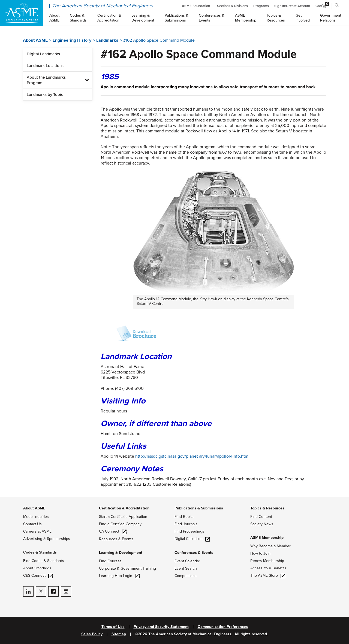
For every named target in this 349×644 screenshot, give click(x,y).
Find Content (261, 517)
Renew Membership (267, 561)
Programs (261, 6)
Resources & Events (116, 539)
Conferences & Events (194, 553)
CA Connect (113, 531)
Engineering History (72, 40)
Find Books (184, 517)
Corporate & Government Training (127, 568)
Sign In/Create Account (292, 6)
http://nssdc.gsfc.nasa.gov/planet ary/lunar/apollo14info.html (192, 456)
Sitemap (119, 634)
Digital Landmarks (43, 54)
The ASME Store (268, 575)
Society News (262, 524)
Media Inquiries (36, 517)
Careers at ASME (37, 531)
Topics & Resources (267, 508)
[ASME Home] (22, 13)
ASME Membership (267, 538)
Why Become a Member (270, 546)
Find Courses (110, 561)
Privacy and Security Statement (161, 627)
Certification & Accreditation (124, 508)
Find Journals (186, 524)
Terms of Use (113, 627)
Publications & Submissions (199, 508)
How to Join (260, 553)
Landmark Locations (45, 66)
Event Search (186, 568)
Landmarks (107, 40)
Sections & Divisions (232, 6)
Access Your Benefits (268, 568)
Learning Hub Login (119, 576)
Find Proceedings (189, 531)
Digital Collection (192, 539)
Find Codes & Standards (44, 561)
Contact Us (32, 524)
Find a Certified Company (120, 524)
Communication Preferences (223, 627)
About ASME (35, 40)
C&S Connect (38, 575)
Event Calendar (187, 561)
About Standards (37, 568)
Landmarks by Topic (45, 95)
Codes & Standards (40, 552)
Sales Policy (92, 634)
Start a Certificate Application (123, 517)
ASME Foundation (196, 6)
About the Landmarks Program (46, 80)
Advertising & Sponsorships (47, 539)
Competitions (186, 576)
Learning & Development (121, 553)
